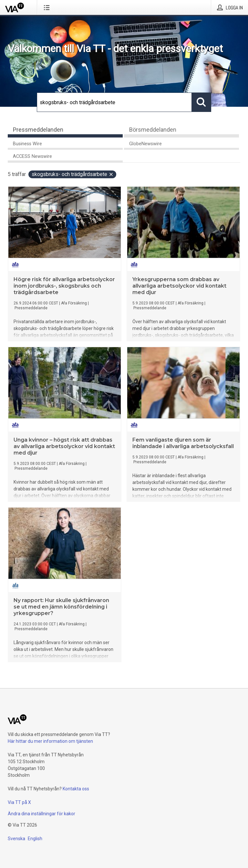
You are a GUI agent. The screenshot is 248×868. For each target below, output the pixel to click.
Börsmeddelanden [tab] (153, 130)
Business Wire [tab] (27, 144)
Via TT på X (19, 802)
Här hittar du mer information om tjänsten (50, 741)
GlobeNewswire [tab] (145, 144)
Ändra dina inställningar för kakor (41, 814)
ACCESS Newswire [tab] (32, 156)
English (35, 839)
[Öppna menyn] (48, 7)
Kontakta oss (76, 789)
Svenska (16, 839)
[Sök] (114, 102)
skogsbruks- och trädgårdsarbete (73, 174)
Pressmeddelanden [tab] (38, 130)
